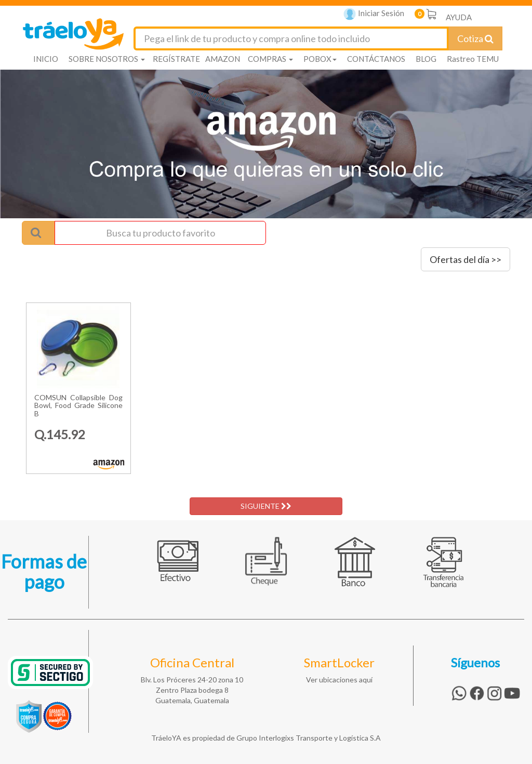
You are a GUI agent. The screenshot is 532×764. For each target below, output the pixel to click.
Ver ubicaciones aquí (339, 680)
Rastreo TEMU (473, 59)
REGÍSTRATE (176, 59)
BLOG (426, 59)
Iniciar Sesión (374, 14)
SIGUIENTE (266, 506)
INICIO (46, 59)
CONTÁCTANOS (376, 59)
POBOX (320, 59)
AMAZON (223, 59)
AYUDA (459, 17)
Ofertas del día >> (465, 259)
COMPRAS (270, 59)
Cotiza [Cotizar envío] (475, 38)
